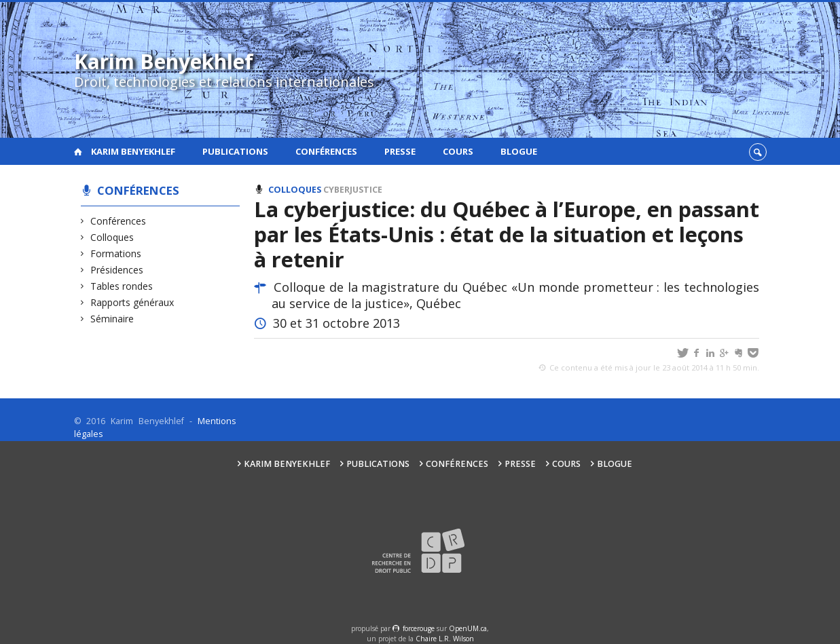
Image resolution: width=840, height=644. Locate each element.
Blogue (519, 151)
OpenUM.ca (468, 628)
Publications (235, 151)
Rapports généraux (132, 302)
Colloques (112, 237)
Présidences (117, 270)
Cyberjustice (353, 190)
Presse (400, 151)
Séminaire (112, 319)
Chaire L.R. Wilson (445, 639)
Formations (116, 253)
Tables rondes (122, 286)
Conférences (326, 151)
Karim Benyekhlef (133, 151)
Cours (458, 151)
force (419, 628)
